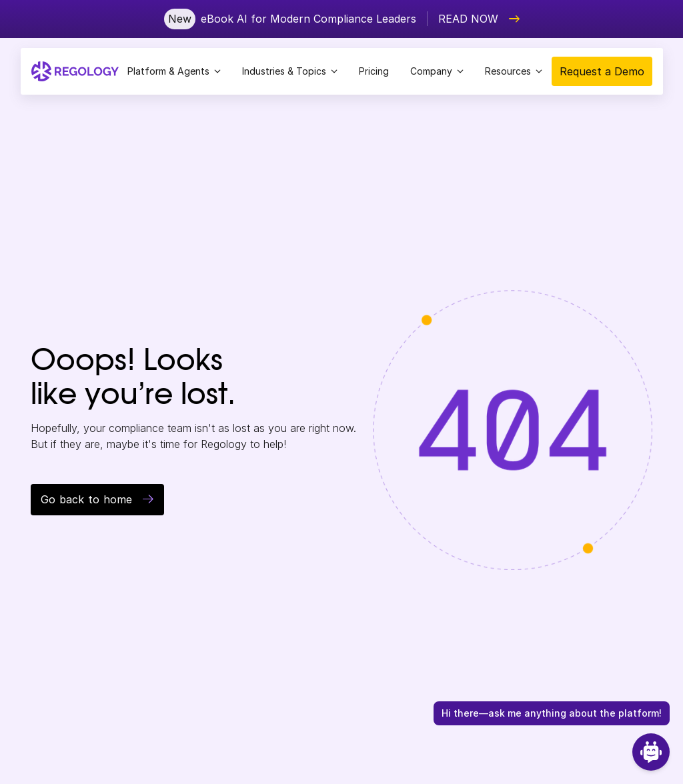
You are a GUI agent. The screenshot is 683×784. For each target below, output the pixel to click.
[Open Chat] (651, 752)
